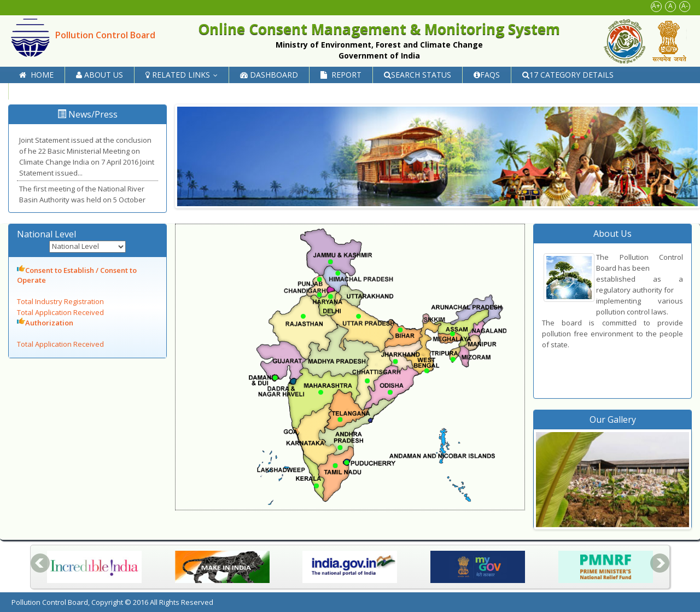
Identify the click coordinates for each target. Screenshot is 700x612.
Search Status (418, 75)
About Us (100, 75)
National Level (50, 234)
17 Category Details (568, 75)
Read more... (105, 173)
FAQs (487, 75)
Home (36, 75)
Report (341, 75)
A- (685, 6)
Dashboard (269, 75)
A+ (656, 6)
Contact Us (48, 91)
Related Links (184, 75)
